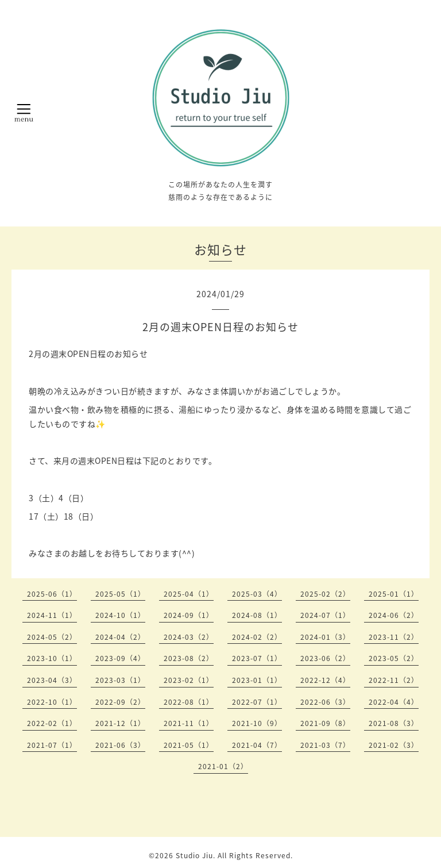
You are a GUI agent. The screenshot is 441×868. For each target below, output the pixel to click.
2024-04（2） (120, 637)
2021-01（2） (223, 766)
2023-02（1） (189, 680)
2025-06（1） (52, 594)
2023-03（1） (120, 680)
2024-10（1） (120, 615)
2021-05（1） (189, 745)
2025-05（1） (120, 594)
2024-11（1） (52, 615)
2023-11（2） (394, 637)
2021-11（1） (189, 723)
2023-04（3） (52, 680)
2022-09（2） (120, 702)
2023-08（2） (189, 658)
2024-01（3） (325, 637)
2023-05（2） (394, 658)
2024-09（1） (189, 615)
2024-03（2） (189, 637)
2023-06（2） (325, 658)
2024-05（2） (52, 637)
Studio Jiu (194, 855)
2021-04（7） (257, 745)
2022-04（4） (394, 702)
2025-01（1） (394, 594)
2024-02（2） (257, 637)
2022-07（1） (257, 702)
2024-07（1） (325, 615)
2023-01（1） (257, 680)
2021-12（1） (120, 723)
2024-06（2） (394, 615)
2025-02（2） (325, 594)
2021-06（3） (120, 745)
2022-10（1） (52, 702)
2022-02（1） (52, 723)
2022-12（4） (325, 680)
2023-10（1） (52, 658)
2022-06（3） (325, 702)
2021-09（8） (325, 723)
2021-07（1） (52, 745)
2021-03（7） (325, 745)
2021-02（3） (394, 745)
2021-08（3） (394, 723)
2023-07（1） (257, 658)
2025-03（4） (257, 594)
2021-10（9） (257, 723)
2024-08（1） (257, 615)
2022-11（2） (394, 680)
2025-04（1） (189, 594)
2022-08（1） (189, 702)
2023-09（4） (120, 658)
